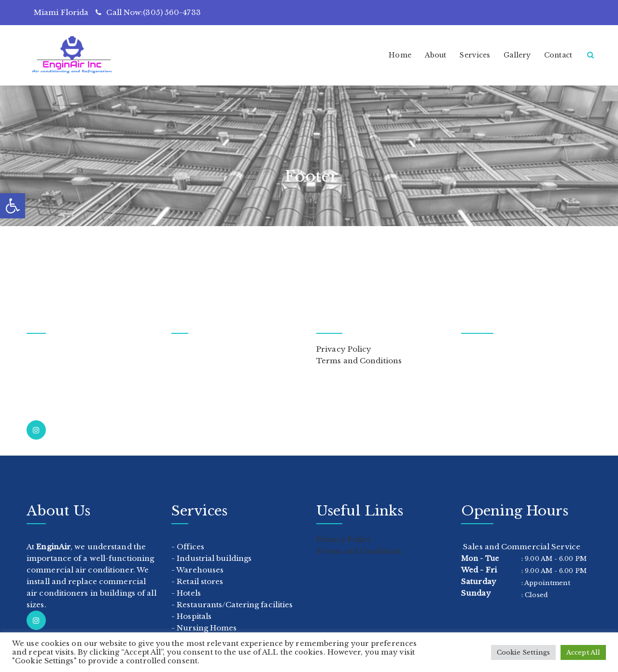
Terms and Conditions (359, 361)
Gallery (517, 55)
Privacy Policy (344, 349)
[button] (13, 206)
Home (400, 55)
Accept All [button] (583, 652)
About (436, 55)
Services (475, 55)
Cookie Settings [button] (524, 652)
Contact (558, 55)
